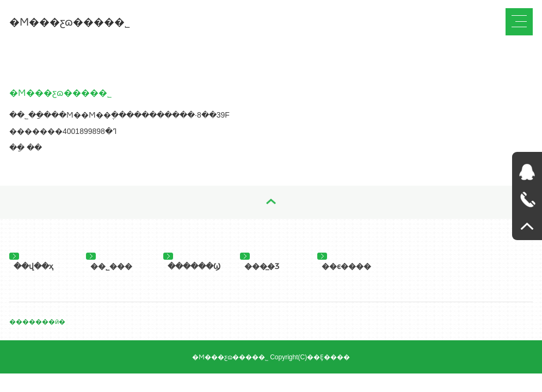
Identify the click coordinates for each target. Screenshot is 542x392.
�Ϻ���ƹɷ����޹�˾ (70, 22)
